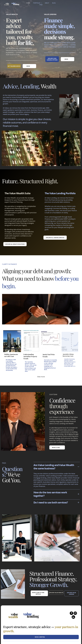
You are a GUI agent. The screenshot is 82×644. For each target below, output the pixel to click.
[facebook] (71, 596)
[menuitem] (28, 3)
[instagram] (75, 596)
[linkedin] (73, 600)
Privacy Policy (74, 632)
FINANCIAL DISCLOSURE (59, 632)
